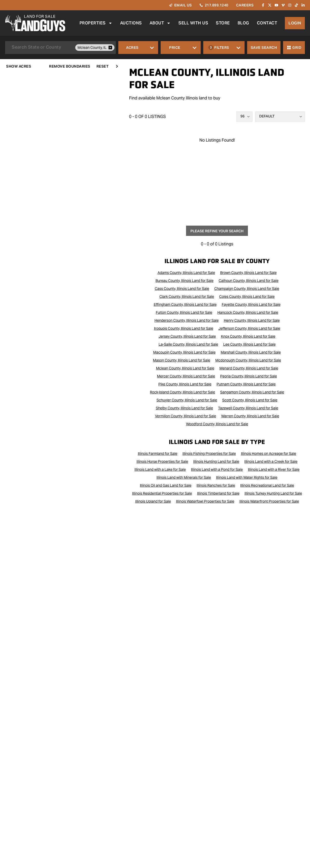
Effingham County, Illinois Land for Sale (185, 304)
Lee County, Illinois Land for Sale (249, 344)
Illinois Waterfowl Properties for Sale (205, 501)
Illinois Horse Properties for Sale (162, 461)
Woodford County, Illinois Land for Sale (217, 424)
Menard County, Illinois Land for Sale (249, 368)
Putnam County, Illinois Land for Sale (246, 384)
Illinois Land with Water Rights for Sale (247, 477)
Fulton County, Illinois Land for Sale (184, 312)
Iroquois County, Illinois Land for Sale (184, 328)
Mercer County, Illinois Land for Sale (186, 376)
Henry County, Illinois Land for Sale (252, 320)
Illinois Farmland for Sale (158, 454)
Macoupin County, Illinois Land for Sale (184, 352)
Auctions (131, 23)
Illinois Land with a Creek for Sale (271, 461)
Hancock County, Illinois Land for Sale (248, 312)
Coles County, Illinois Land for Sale (247, 297)
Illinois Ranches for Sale (216, 485)
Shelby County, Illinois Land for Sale (184, 408)
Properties (96, 23)
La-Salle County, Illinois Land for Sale (188, 344)
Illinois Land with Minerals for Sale (184, 477)
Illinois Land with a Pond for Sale (217, 469)
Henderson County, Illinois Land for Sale (187, 320)
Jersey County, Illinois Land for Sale (187, 336)
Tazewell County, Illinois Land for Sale (248, 408)
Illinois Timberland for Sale (218, 493)
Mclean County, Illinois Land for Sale (185, 368)
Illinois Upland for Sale (153, 501)
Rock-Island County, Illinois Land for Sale (182, 392)
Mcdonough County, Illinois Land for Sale (248, 360)
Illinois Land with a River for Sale (274, 469)
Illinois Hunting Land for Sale (216, 461)
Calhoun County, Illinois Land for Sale (249, 281)
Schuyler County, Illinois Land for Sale (187, 400)
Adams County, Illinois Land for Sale (186, 273)
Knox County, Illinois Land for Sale (248, 336)
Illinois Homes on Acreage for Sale (269, 454)
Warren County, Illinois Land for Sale (250, 416)
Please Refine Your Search (217, 231)
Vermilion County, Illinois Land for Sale (186, 416)
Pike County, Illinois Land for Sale (185, 384)
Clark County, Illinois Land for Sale (187, 297)
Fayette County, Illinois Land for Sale (251, 304)
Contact (267, 23)
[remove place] (110, 48)
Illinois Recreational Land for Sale (267, 485)
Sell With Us (193, 23)
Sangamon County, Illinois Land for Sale (252, 392)
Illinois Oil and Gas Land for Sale (166, 485)
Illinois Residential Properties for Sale (162, 493)
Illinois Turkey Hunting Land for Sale (273, 493)
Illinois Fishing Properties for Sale (209, 454)
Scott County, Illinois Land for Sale (250, 400)
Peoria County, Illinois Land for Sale (249, 376)
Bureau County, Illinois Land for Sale (185, 281)
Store (223, 23)
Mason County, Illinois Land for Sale (182, 360)
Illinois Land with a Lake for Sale (160, 469)
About (160, 23)
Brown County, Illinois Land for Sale (248, 273)
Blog (243, 23)
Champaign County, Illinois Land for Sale (247, 289)
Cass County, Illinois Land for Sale (182, 289)
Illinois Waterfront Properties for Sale (269, 501)
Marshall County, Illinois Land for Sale (251, 352)
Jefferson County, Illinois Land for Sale (249, 328)
